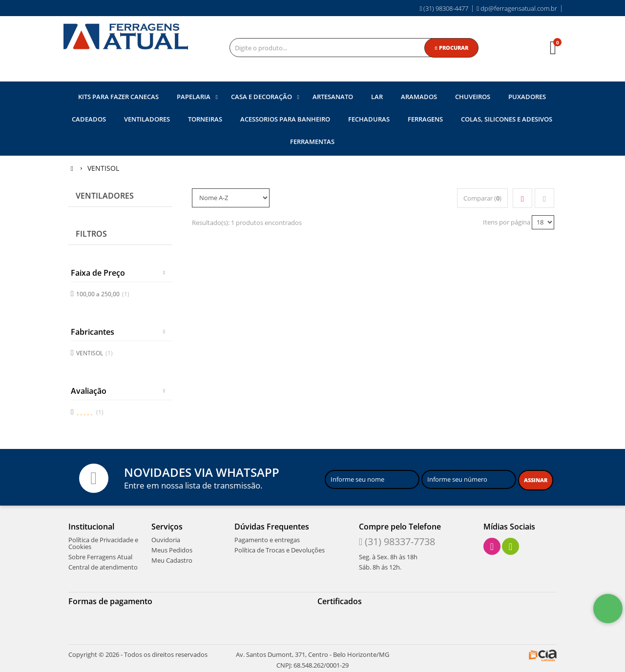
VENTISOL (94, 352)
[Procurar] (451, 48)
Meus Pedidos (172, 549)
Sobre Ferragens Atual (100, 556)
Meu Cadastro (172, 559)
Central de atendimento (103, 566)
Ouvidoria (166, 539)
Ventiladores (105, 195)
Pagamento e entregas (267, 539)
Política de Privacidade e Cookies (103, 542)
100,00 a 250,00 (103, 293)
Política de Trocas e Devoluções (280, 549)
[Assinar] (536, 479)
